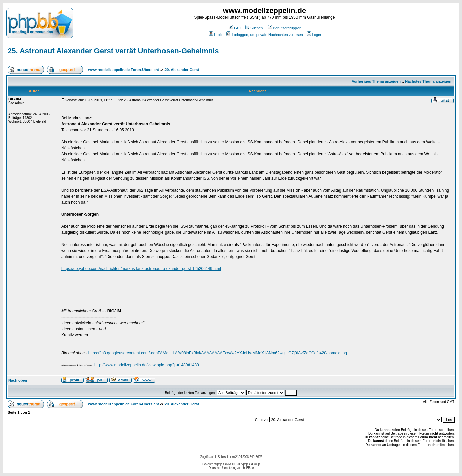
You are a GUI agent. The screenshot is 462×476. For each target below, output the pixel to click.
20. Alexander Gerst (182, 70)
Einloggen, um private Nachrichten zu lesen (265, 35)
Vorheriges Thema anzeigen (376, 81)
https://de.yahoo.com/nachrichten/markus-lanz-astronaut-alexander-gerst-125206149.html (141, 269)
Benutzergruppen (285, 28)
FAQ (235, 28)
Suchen (254, 28)
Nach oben (18, 380)
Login (314, 35)
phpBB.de (248, 468)
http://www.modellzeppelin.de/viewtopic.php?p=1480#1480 (147, 365)
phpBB (222, 464)
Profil (216, 35)
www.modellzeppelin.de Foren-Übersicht (124, 70)
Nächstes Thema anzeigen (428, 81)
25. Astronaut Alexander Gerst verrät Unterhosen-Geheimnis (113, 51)
